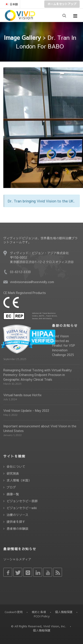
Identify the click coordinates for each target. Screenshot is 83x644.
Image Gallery (22, 37)
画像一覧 (13, 494)
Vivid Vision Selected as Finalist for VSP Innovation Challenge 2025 (64, 345)
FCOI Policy (42, 616)
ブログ (11, 487)
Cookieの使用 (14, 612)
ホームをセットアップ (62, 4)
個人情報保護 (64, 612)
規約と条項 (39, 612)
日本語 (11, 4)
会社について (16, 466)
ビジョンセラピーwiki (22, 508)
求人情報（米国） (19, 480)
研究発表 (13, 473)
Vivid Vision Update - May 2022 (26, 410)
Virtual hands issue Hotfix (22, 395)
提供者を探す (16, 522)
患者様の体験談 (17, 528)
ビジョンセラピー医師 (22, 501)
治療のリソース (17, 515)
